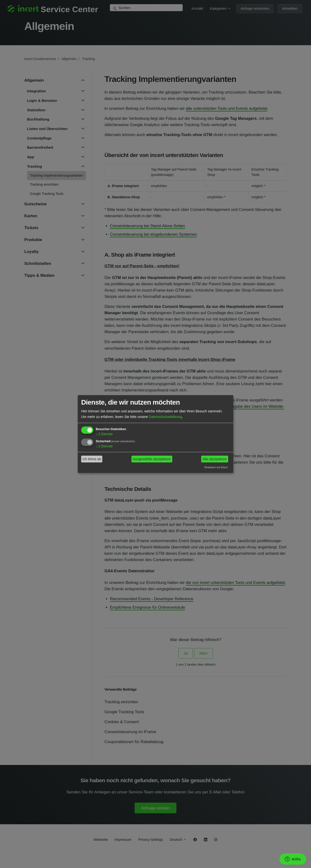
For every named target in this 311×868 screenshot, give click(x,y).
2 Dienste (104, 434)
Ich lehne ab (92, 459)
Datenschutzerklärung (165, 417)
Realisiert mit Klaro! (216, 467)
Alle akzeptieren (215, 459)
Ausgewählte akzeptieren (152, 459)
